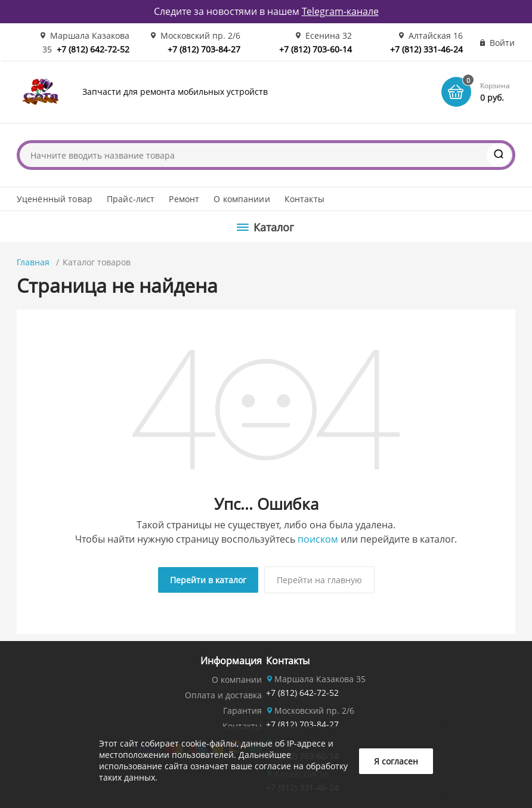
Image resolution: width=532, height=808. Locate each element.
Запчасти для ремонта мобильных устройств (175, 92)
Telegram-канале (340, 11)
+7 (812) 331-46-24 (426, 49)
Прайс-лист (131, 199)
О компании (237, 679)
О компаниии (242, 199)
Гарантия (242, 711)
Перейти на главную (319, 580)
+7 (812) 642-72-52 (93, 49)
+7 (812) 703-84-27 (204, 49)
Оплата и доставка (223, 695)
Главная (33, 262)
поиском (318, 539)
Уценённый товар (55, 199)
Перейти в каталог (208, 580)
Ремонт (184, 199)
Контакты (304, 199)
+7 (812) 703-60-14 (316, 49)
